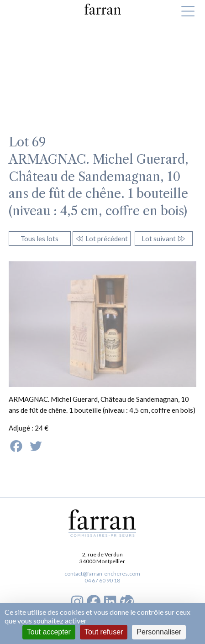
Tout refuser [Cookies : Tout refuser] (104, 632)
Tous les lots (39, 239)
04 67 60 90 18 (102, 580)
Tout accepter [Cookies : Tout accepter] (49, 632)
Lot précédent (102, 239)
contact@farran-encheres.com (102, 574)
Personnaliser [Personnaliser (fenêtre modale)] (159, 632)
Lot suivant (164, 239)
